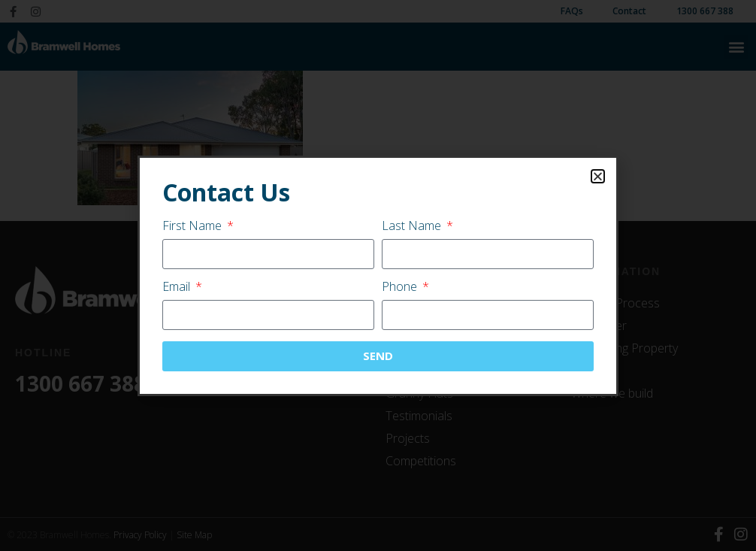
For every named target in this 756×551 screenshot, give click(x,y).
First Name (194, 227)
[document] (378, 275)
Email (178, 288)
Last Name (413, 227)
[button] (598, 176)
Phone (401, 288)
